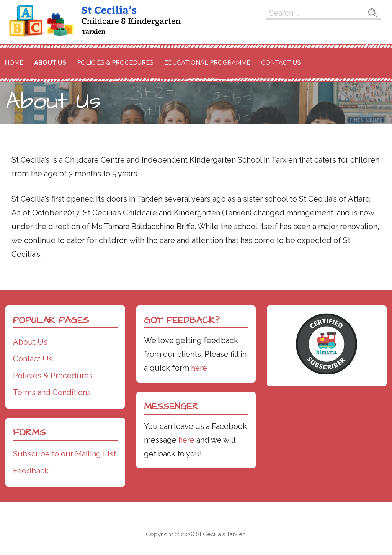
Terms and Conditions (52, 392)
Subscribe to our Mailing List (65, 454)
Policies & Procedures (115, 63)
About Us (50, 63)
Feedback (31, 471)
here (199, 368)
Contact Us (281, 63)
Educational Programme (207, 63)
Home (14, 63)
